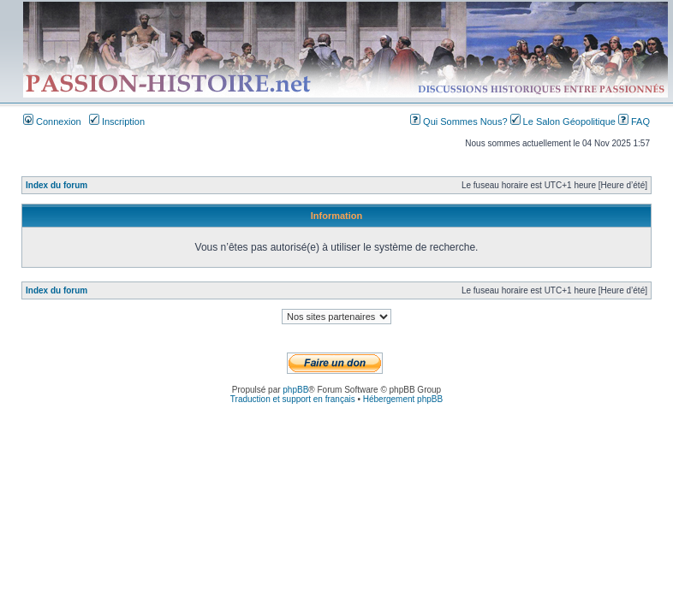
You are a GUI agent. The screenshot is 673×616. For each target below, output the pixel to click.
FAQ (634, 121)
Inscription (117, 121)
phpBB (295, 390)
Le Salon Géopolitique (564, 121)
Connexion (52, 121)
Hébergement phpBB (403, 399)
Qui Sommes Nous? (460, 121)
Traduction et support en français (293, 399)
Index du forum (57, 185)
